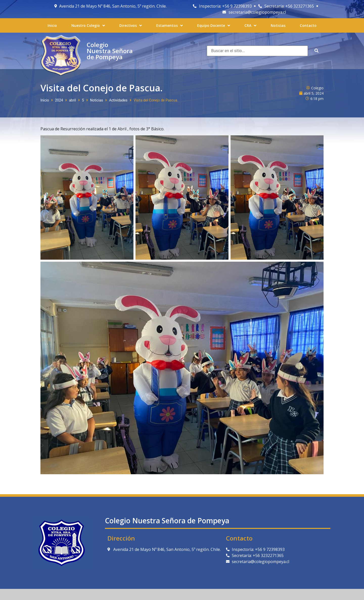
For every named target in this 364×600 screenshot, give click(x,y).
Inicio (45, 100)
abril (72, 100)
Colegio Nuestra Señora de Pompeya (110, 51)
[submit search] (316, 51)
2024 (59, 100)
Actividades (118, 100)
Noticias (97, 100)
